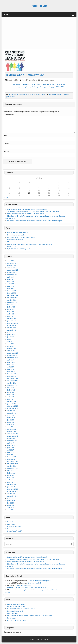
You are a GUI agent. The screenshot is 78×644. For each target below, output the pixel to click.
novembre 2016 (13, 464)
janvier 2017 (12, 459)
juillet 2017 (11, 445)
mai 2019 (11, 394)
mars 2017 (11, 454)
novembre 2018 (13, 408)
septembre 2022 (13, 302)
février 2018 (12, 429)
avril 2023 (11, 286)
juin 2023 (11, 281)
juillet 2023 (11, 279)
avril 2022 (11, 314)
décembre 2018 (13, 406)
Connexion (11, 524)
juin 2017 (11, 448)
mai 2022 (11, 312)
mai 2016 (11, 478)
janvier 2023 (12, 293)
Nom (6, 136)
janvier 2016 (12, 487)
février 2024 (12, 263)
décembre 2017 (13, 434)
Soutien (43, 94)
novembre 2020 (13, 353)
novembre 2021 (13, 325)
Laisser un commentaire (48, 80)
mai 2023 (11, 284)
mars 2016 (11, 482)
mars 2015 (11, 510)
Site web (7, 152)
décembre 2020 (13, 351)
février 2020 (12, 374)
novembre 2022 (13, 298)
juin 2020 (11, 365)
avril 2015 (11, 507)
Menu (6, 15)
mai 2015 (11, 505)
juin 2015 (11, 503)
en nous (60, 94)
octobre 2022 (12, 300)
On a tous (66, 94)
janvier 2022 (12, 321)
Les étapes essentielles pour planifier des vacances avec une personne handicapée (35, 221)
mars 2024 (11, 261)
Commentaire (9, 115)
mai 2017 (11, 450)
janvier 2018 (12, 431)
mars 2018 (11, 427)
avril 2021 (11, 341)
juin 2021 (11, 337)
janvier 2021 (12, 348)
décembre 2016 (13, 461)
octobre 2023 (12, 272)
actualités (20, 94)
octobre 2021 (12, 328)
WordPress (38, 639)
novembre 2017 (13, 436)
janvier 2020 (12, 376)
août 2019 (11, 388)
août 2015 (11, 498)
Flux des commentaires (15, 529)
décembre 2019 (13, 378)
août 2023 (11, 277)
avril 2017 (11, 452)
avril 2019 (11, 397)
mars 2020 (11, 371)
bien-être (26, 94)
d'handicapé (53, 94)
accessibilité (12, 94)
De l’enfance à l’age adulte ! (16, 235)
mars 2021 (11, 344)
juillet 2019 (11, 390)
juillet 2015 (11, 501)
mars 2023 (11, 288)
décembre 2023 (13, 268)
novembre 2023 (13, 270)
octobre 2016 (12, 466)
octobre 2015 (12, 494)
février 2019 (12, 401)
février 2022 (12, 318)
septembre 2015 (13, 496)
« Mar (6, 197)
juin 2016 (11, 475)
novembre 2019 (13, 381)
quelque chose (11, 97)
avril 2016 (11, 480)
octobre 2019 (12, 383)
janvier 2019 (12, 404)
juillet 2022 (11, 307)
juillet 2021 (11, 335)
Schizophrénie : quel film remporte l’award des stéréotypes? (27, 209)
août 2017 (11, 443)
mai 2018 (11, 422)
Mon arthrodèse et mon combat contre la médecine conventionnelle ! (30, 244)
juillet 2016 (11, 473)
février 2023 (12, 291)
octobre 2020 (12, 355)
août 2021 (11, 332)
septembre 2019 (13, 385)
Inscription (11, 522)
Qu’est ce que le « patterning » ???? (19, 249)
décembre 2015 (13, 489)
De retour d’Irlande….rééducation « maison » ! (22, 237)
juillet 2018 (11, 418)
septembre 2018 (13, 413)
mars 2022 (11, 316)
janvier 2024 (12, 265)
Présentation (12, 246)
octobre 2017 (12, 438)
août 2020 (11, 360)
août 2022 (11, 305)
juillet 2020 (11, 362)
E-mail (6, 144)
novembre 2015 (13, 491)
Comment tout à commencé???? (18, 233)
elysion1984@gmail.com (29, 80)
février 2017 (12, 457)
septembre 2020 (13, 358)
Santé (38, 94)
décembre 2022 (13, 295)
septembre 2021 (13, 330)
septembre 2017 (13, 441)
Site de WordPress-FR (15, 531)
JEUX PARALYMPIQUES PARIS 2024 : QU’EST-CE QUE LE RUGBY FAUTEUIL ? (34, 211)
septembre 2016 (13, 468)
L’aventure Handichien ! (15, 240)
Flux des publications (14, 526)
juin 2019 (11, 392)
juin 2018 (11, 420)
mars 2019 (11, 399)
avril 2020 (11, 369)
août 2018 (11, 415)
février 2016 (12, 484)
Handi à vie (39, 6)
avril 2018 (11, 425)
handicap (32, 94)
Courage (46, 639)
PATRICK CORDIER (14, 587)
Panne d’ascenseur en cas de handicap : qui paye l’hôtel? (26, 214)
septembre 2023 (13, 275)
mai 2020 (11, 367)
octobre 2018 (12, 411)
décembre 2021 (13, 323)
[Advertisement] (39, 34)
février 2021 (12, 346)
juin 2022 (11, 309)
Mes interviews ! (13, 242)
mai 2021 (11, 339)
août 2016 (11, 471)
